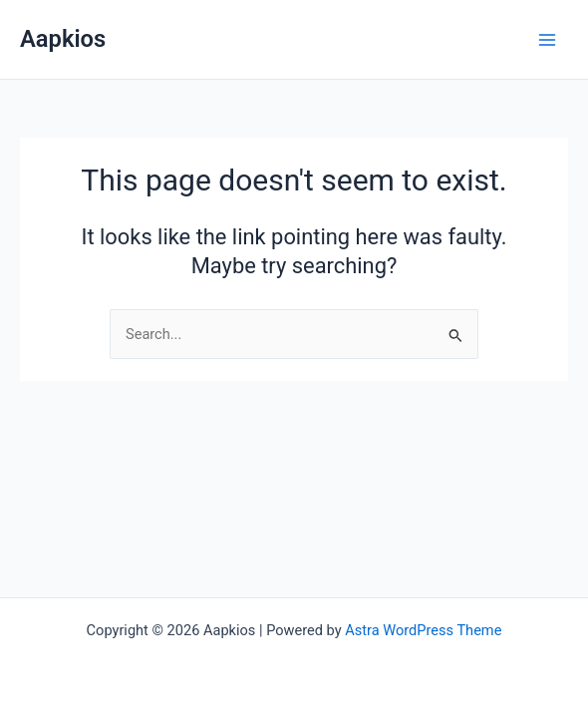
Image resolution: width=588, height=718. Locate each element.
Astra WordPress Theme (423, 630)
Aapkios (63, 39)
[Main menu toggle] (547, 40)
